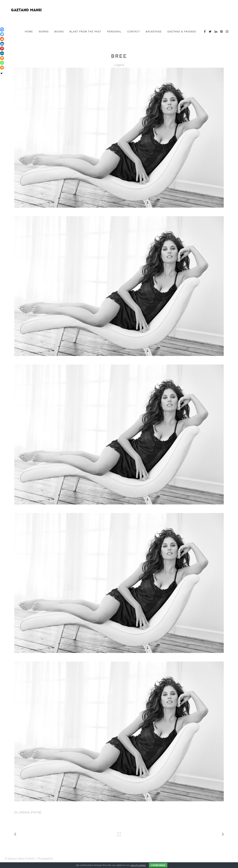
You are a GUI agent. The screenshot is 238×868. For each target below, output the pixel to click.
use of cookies (138, 865)
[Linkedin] (2, 44)
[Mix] (2, 58)
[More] (2, 68)
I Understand (158, 865)
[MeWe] (2, 53)
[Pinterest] (2, 49)
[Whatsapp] (2, 63)
